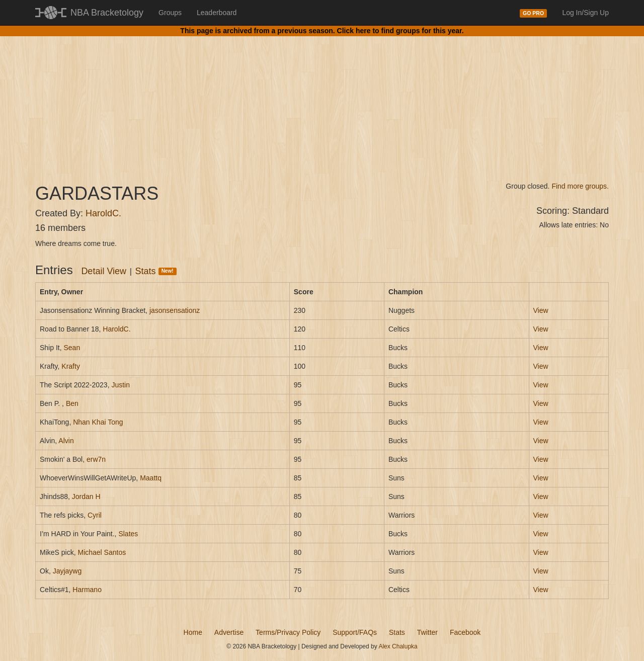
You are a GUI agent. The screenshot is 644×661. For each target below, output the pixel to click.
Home (193, 632)
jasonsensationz (175, 310)
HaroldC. (103, 213)
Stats (156, 271)
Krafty (71, 366)
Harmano (87, 590)
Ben (72, 403)
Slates (128, 534)
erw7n (96, 459)
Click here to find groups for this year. (400, 31)
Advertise (229, 632)
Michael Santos (102, 552)
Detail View (104, 271)
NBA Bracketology (107, 13)
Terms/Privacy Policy (288, 632)
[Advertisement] (322, 101)
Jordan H (86, 497)
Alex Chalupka (398, 646)
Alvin (66, 441)
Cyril (95, 515)
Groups (170, 13)
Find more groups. (580, 186)
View (541, 310)
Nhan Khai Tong (98, 422)
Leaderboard (217, 13)
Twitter (427, 632)
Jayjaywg (67, 571)
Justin (120, 385)
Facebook (465, 632)
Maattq (151, 478)
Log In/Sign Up (585, 13)
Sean (72, 348)
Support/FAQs (355, 632)
